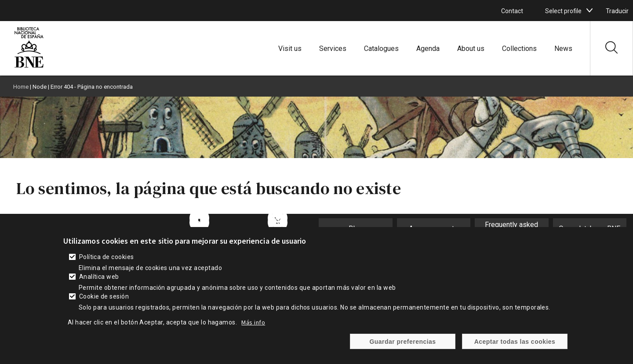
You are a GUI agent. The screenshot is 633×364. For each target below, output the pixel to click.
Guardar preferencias (402, 342)
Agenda (428, 49)
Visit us (290, 49)
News (563, 49)
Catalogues (381, 49)
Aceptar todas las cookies (515, 342)
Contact (512, 11)
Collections (519, 49)
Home (21, 87)
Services (333, 49)
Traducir (617, 11)
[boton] (589, 11)
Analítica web (99, 278)
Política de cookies (107, 258)
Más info (253, 323)
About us (471, 49)
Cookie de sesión (104, 297)
